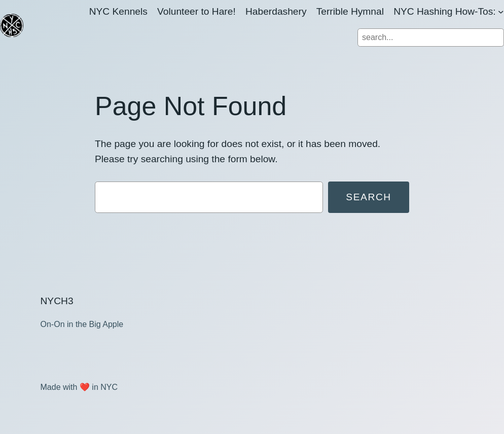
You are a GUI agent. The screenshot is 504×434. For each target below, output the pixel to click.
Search (369, 197)
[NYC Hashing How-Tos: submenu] (501, 12)
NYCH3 (57, 301)
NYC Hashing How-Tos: (445, 11)
